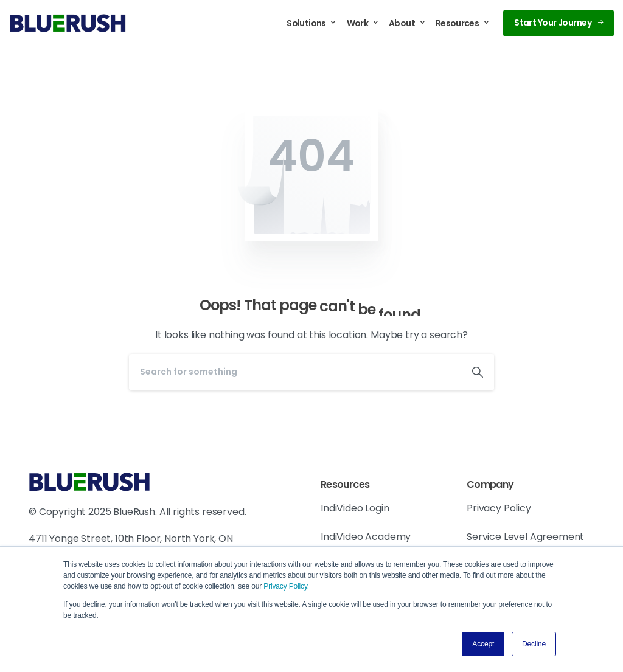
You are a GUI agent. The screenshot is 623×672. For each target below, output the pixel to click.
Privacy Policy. (286, 586)
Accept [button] (483, 644)
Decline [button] (534, 644)
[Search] (295, 372)
